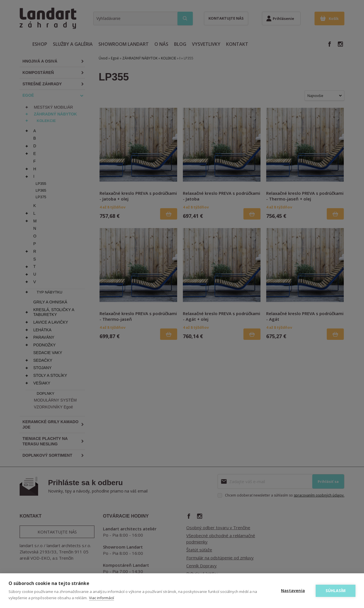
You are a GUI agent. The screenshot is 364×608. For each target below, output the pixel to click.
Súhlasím (336, 591)
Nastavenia (293, 591)
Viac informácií (102, 598)
